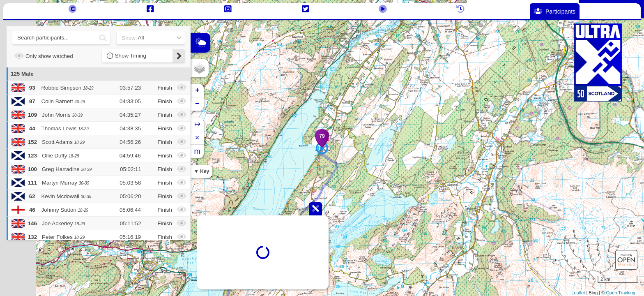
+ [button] (197, 90)
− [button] (197, 104)
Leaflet (578, 293)
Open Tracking (621, 293)
